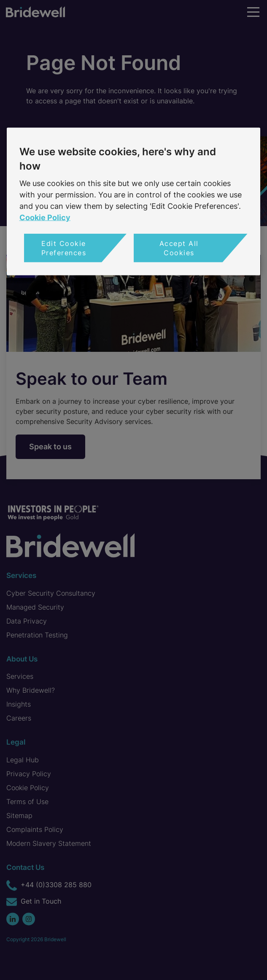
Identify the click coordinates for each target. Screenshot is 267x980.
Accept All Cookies (179, 248)
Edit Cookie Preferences (64, 248)
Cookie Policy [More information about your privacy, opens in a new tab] (45, 217)
